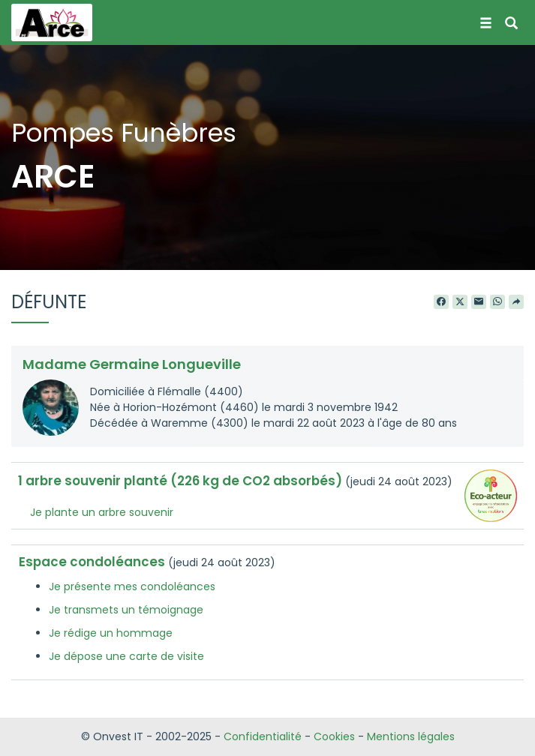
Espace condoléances (92, 562)
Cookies (334, 736)
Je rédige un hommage (111, 633)
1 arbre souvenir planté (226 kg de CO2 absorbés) (180, 481)
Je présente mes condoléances (132, 586)
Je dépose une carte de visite (126, 656)
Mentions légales (411, 736)
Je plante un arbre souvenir (102, 512)
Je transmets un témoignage (126, 610)
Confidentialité (263, 736)
